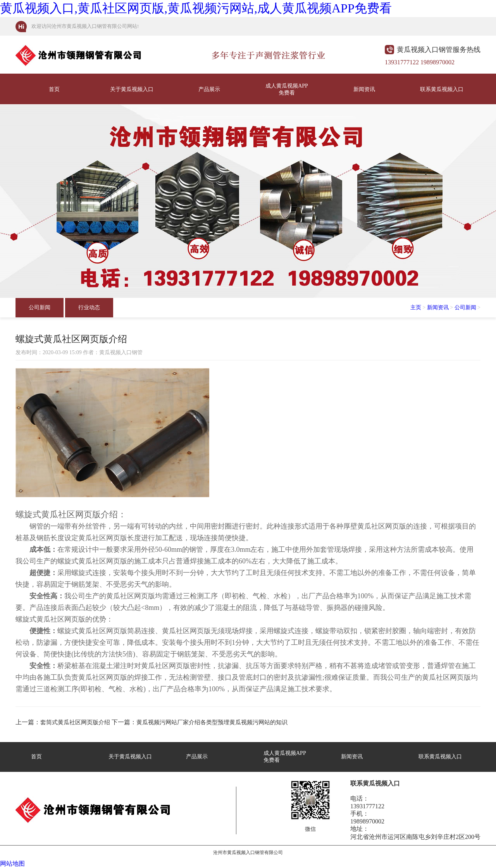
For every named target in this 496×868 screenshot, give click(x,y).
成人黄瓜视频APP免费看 (287, 89)
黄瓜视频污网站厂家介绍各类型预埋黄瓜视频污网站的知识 (212, 722)
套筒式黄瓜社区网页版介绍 (75, 722)
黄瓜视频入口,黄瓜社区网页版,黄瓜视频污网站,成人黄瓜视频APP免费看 (196, 8)
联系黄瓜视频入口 (442, 89)
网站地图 (12, 864)
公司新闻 (40, 307)
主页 (416, 307)
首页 (54, 89)
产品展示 (209, 89)
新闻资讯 (364, 89)
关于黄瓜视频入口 (132, 89)
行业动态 (89, 307)
